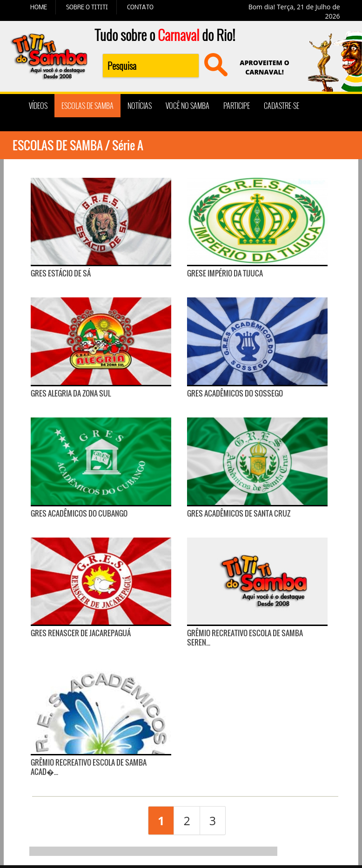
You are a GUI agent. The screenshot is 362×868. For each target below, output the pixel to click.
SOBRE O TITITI (87, 7)
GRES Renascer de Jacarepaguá (81, 633)
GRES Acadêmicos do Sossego (235, 393)
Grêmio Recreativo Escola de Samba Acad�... (89, 767)
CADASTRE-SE (282, 106)
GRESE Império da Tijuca (225, 273)
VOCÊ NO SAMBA (188, 106)
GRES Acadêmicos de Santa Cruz (239, 513)
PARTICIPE (237, 106)
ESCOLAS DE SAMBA (87, 106)
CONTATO (140, 7)
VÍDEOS (38, 106)
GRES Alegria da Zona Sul (71, 393)
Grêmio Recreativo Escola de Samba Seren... (245, 638)
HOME (39, 7)
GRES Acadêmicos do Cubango (79, 513)
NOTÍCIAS (140, 106)
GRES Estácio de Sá (61, 273)
